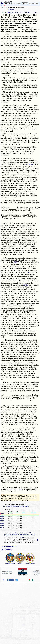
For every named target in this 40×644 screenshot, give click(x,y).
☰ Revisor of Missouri (8, 1)
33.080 (26, 285)
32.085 (11, 490)
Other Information (10, 546)
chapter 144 (30, 164)
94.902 (2, 514)
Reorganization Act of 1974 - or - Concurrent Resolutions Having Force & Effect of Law (20, 534)
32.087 (16, 262)
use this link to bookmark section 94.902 (16, 506)
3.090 (22, 538)
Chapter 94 (10, 9)
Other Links (8, 550)
